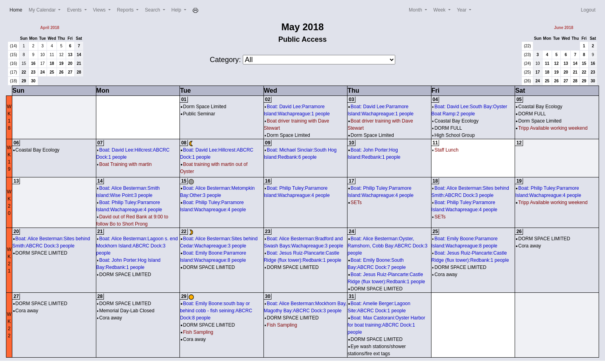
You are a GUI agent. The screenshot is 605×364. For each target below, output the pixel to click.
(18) (14, 81)
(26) (527, 81)
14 (79, 55)
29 (24, 81)
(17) (14, 72)
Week (440, 10)
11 (52, 55)
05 (519, 99)
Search (153, 10)
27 (70, 72)
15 (24, 63)
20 (70, 63)
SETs (355, 202)
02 (268, 99)
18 (52, 63)
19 (61, 63)
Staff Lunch (445, 150)
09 (268, 143)
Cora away (445, 274)
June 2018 (564, 28)
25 (52, 72)
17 (42, 63)
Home (18, 9)
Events (75, 10)
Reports (126, 10)
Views (100, 10)
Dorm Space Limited (203, 107)
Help (177, 10)
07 (100, 143)
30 (33, 81)
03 (351, 99)
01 (184, 99)
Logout (588, 10)
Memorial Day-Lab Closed (126, 311)
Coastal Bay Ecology (455, 121)
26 (61, 72)
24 (42, 72)
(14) (14, 46)
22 (24, 72)
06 (16, 143)
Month (416, 10)
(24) (527, 63)
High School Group (454, 135)
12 (61, 55)
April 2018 (50, 28)
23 (33, 72)
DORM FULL (447, 128)
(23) (527, 55)
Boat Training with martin (125, 164)
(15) (14, 55)
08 (184, 143)
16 (33, 63)
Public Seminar (198, 114)
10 (42, 55)
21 (79, 63)
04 (435, 99)
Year (463, 10)
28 (79, 72)
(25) (527, 72)
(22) (527, 46)
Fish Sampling (197, 332)
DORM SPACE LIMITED (40, 253)
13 (70, 55)
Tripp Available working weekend (552, 128)
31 (351, 296)
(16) (14, 63)
